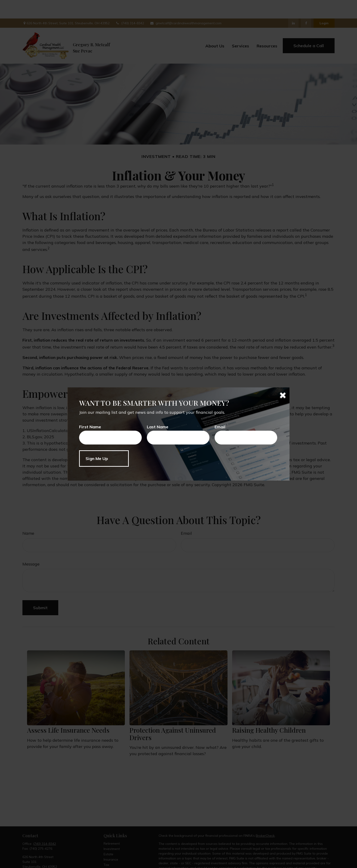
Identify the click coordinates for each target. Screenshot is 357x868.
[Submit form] (104, 459)
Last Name (158, 427)
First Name (90, 427)
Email (220, 427)
